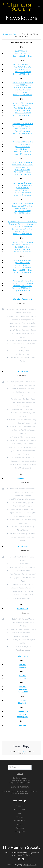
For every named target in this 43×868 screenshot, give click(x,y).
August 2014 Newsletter (23, 260)
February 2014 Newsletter (23, 270)
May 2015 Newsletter (23, 249)
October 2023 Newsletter (23, 85)
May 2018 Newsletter (23, 190)
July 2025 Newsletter (23, 51)
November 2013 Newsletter (23, 283)
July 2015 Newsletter (23, 247)
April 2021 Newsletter (23, 131)
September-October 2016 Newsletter (23, 224)
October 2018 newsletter (23, 185)
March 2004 (23, 703)
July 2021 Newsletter (23, 129)
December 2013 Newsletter (23, 281)
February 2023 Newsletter (23, 95)
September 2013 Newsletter (23, 288)
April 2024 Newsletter (23, 72)
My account (20, 806)
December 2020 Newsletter (23, 142)
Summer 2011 (23, 478)
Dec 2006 (23, 676)
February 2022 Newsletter (23, 115)
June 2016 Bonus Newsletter (23, 229)
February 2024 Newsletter (23, 74)
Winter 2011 (23, 547)
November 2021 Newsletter (23, 124)
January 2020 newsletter (23, 154)
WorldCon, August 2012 (23, 299)
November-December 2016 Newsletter (23, 222)
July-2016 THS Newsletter (23, 226)
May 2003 (23, 714)
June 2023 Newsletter (23, 90)
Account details (20, 821)
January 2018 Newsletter (23, 195)
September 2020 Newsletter (23, 144)
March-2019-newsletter (23, 172)
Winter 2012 (23, 371)
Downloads (20, 828)
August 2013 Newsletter (23, 291)
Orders (20, 824)
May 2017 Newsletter (23, 211)
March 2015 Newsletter (23, 252)
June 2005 (23, 689)
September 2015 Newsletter (23, 245)
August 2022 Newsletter (23, 108)
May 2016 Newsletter (23, 231)
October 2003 (23, 712)
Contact (20, 774)
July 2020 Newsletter (23, 147)
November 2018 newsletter (23, 183)
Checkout (20, 817)
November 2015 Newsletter (23, 242)
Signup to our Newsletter (12, 34)
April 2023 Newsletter (23, 92)
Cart (20, 813)
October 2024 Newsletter (23, 64)
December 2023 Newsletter (23, 83)
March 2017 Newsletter (23, 213)
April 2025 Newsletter (23, 54)
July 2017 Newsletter (23, 208)
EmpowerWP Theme (23, 855)
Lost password (20, 810)
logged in (23, 751)
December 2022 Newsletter (23, 103)
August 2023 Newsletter (23, 87)
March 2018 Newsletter (23, 193)
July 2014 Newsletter (23, 263)
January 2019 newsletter (23, 174)
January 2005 (23, 692)
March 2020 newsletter (23, 151)
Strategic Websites (30, 865)
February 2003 (23, 717)
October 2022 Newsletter (23, 106)
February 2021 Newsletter (23, 133)
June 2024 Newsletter (23, 69)
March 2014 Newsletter (23, 268)
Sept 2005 (23, 687)
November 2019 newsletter (23, 162)
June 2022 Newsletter (23, 110)
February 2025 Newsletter (23, 56)
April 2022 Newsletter (23, 113)
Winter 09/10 (23, 656)
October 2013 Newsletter (23, 286)
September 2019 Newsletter (23, 165)
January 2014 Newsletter (23, 272)
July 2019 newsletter (23, 167)
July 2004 (23, 701)
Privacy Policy (20, 832)
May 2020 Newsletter (23, 149)
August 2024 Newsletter (23, 67)
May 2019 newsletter (23, 170)
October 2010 (23, 609)
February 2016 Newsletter (23, 234)
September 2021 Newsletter (23, 126)
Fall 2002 (23, 725)
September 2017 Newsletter (23, 206)
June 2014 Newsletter (23, 265)
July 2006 (23, 678)
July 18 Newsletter (23, 188)
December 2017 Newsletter (23, 203)
